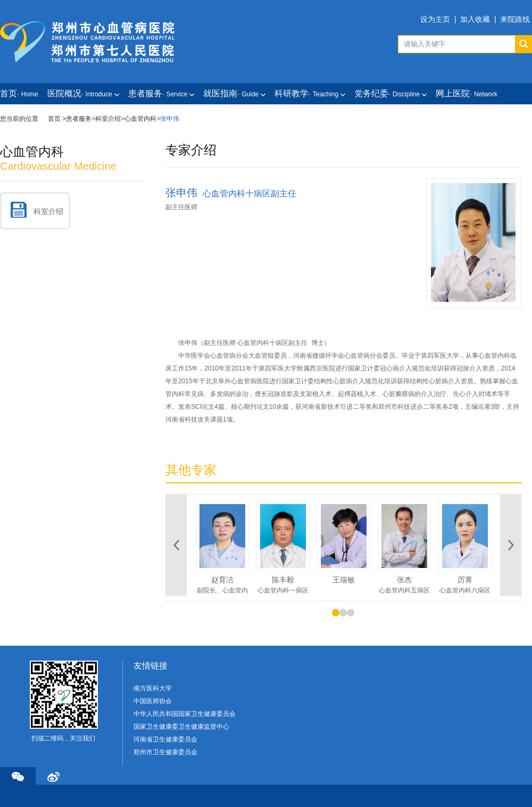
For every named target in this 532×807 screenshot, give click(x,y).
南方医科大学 (153, 688)
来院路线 (515, 19)
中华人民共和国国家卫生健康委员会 (185, 714)
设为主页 (435, 19)
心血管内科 (140, 119)
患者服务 (79, 119)
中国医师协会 (153, 701)
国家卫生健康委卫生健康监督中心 (181, 727)
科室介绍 (108, 119)
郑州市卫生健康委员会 (165, 752)
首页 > (57, 119)
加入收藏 (475, 19)
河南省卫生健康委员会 (165, 739)
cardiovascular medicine (58, 166)
